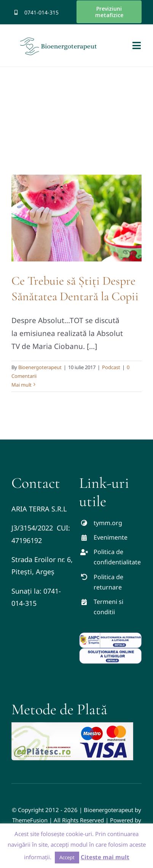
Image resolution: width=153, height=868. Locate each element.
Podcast (111, 367)
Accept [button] (67, 857)
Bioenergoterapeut (40, 367)
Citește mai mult (105, 857)
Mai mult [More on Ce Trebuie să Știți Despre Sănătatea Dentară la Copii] (22, 385)
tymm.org (108, 523)
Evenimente (111, 537)
